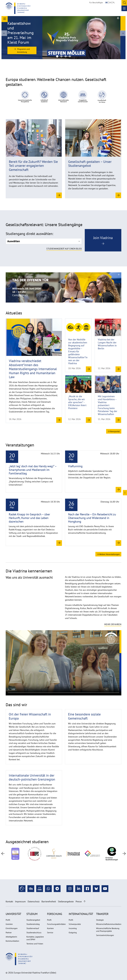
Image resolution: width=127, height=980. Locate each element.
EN (110, 2)
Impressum (20, 901)
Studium (32, 914)
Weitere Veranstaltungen (108, 554)
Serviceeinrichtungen (105, 935)
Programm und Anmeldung (22, 50)
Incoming (73, 928)
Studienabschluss (34, 932)
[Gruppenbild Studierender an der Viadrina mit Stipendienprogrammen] (61, 56)
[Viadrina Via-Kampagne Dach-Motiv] (70, 56)
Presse (79, 901)
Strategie (100, 920)
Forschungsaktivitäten (56, 924)
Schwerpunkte (75, 924)
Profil (8, 920)
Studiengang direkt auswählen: (29, 234)
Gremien (9, 924)
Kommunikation (12, 941)
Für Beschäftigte (96, 2)
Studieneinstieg (33, 924)
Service (50, 932)
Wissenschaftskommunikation (109, 924)
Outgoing (73, 932)
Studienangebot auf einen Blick (64, 249)
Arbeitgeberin (11, 937)
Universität (13, 914)
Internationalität (81, 914)
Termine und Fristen (35, 944)
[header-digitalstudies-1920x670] (66, 56)
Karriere (50, 928)
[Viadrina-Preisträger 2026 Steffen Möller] (57, 56)
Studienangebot (33, 920)
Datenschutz (34, 901)
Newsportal (114, 431)
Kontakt (9, 901)
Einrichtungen (12, 928)
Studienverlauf (33, 928)
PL (114, 2)
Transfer (102, 914)
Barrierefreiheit (49, 901)
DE (106, 2)
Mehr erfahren (113, 624)
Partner (9, 932)
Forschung (55, 914)
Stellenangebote (66, 901)
